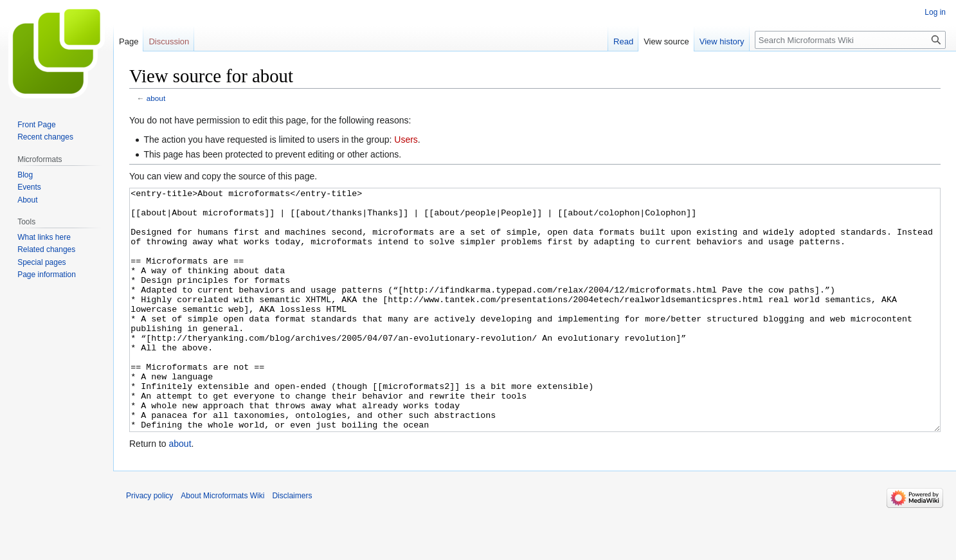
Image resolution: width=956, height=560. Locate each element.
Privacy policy (149, 544)
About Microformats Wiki (222, 544)
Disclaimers (292, 544)
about (156, 98)
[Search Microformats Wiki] (850, 40)
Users (406, 140)
